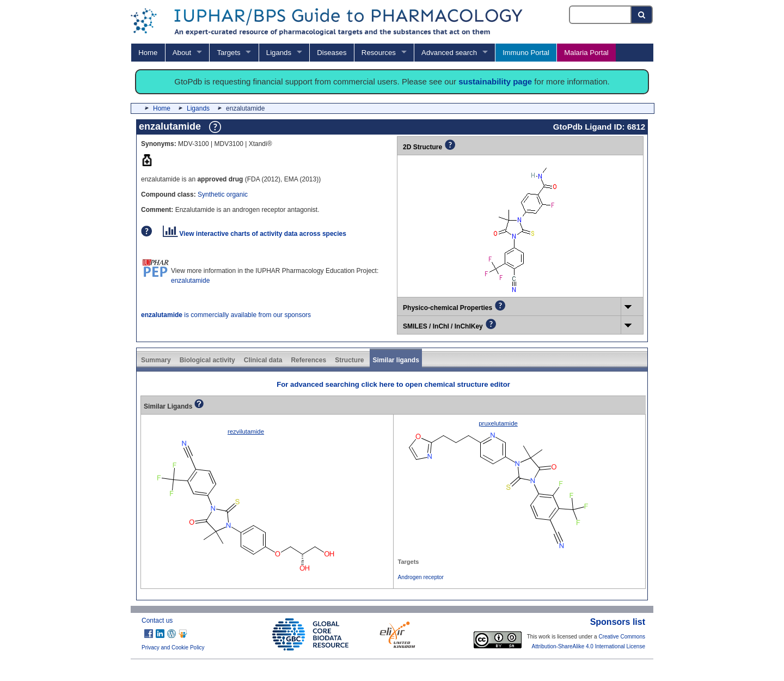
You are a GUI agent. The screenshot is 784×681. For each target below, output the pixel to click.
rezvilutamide (246, 431)
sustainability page (495, 81)
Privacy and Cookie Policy (173, 647)
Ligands (279, 53)
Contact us (157, 621)
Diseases (332, 53)
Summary (156, 360)
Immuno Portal (526, 53)
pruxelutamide (498, 423)
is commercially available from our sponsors (226, 315)
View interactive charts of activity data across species (255, 234)
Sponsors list (618, 622)
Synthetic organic (223, 194)
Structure (349, 360)
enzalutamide (190, 281)
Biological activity (207, 360)
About (182, 53)
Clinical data (263, 360)
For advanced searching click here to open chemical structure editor (393, 384)
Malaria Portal (586, 53)
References (308, 360)
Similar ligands (396, 360)
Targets (228, 53)
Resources (379, 53)
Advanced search (449, 53)
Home (148, 53)
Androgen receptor (421, 577)
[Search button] (642, 15)
